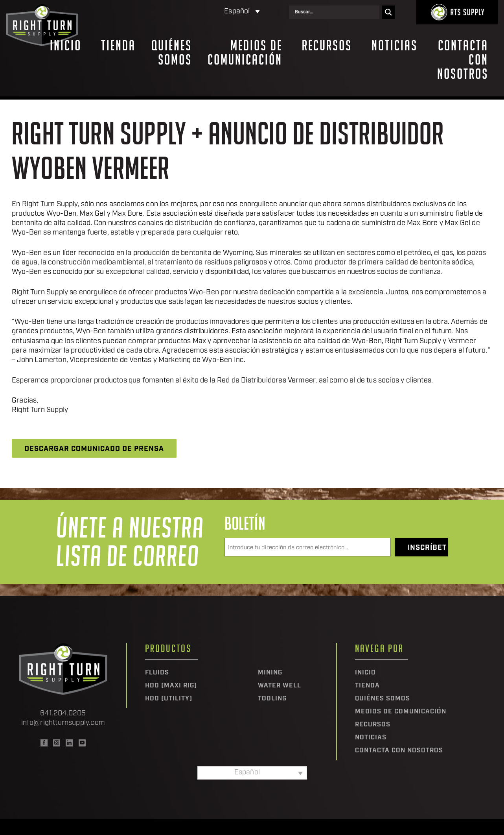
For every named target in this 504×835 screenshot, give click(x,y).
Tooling (272, 699)
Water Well (280, 686)
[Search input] (336, 12)
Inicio (66, 46)
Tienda (118, 46)
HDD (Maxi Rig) (171, 686)
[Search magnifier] (388, 12)
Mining (270, 673)
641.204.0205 (63, 714)
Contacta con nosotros (463, 60)
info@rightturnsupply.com (63, 723)
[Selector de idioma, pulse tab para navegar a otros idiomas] (209, 12)
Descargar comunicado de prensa (94, 449)
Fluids (157, 673)
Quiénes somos (172, 53)
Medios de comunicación (245, 53)
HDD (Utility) (169, 699)
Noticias (395, 46)
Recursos (327, 46)
